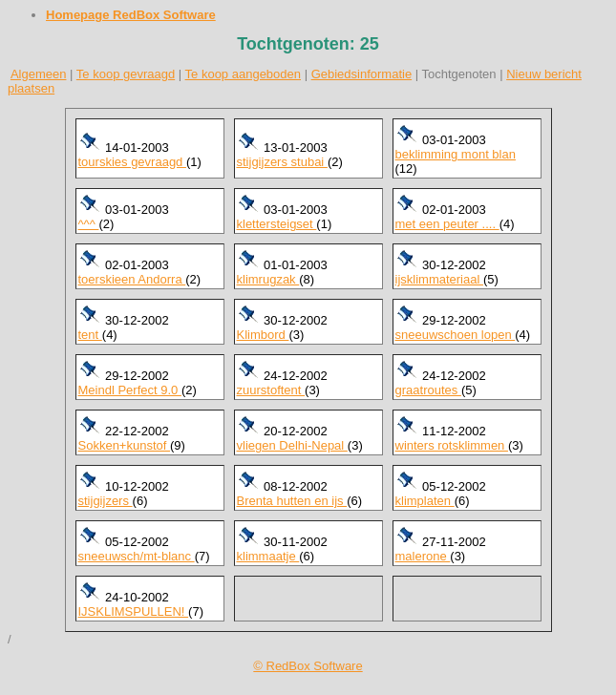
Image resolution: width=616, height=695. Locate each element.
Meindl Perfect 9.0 (130, 390)
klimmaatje (268, 556)
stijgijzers (106, 501)
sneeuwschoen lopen (456, 335)
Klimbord (263, 335)
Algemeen (39, 74)
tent (90, 335)
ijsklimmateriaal (439, 279)
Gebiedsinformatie (362, 74)
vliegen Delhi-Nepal (292, 445)
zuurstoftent (271, 390)
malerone (423, 556)
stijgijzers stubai (282, 162)
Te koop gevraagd (126, 74)
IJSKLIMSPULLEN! (134, 611)
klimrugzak (268, 279)
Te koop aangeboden (243, 74)
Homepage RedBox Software (131, 15)
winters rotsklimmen (452, 445)
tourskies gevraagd (132, 162)
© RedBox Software (308, 666)
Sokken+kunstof (124, 445)
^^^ (89, 224)
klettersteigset (277, 224)
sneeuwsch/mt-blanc (137, 556)
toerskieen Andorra (132, 279)
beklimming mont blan (456, 154)
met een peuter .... (447, 224)
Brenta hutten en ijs (292, 501)
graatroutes (428, 390)
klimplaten (425, 501)
